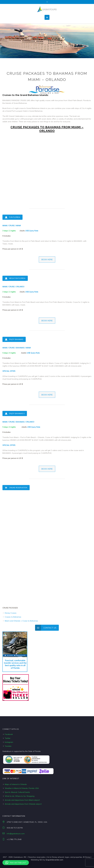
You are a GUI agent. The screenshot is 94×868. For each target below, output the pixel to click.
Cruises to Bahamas (13, 617)
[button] (16, 863)
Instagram (9, 742)
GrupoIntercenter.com (54, 860)
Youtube (8, 746)
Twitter (8, 738)
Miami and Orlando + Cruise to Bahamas (21, 621)
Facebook (9, 734)
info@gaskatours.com (16, 834)
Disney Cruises (11, 613)
